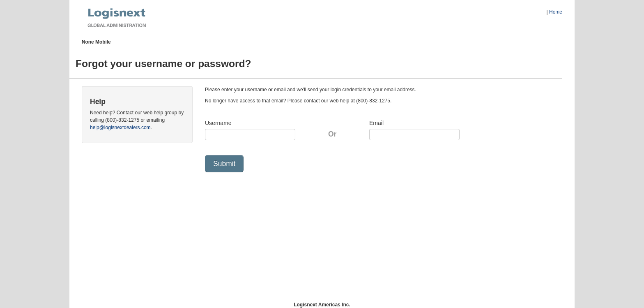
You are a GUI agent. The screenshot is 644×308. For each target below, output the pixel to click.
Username (218, 123)
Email (376, 123)
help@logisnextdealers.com (120, 127)
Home (556, 12)
